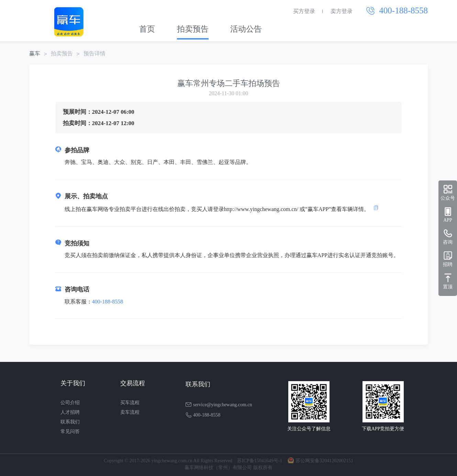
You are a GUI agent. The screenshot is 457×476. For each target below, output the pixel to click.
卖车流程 (130, 412)
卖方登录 (342, 11)
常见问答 (70, 431)
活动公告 (246, 29)
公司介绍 (70, 403)
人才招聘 (70, 412)
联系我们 (70, 422)
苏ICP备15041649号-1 (260, 461)
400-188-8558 (108, 302)
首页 (147, 29)
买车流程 (130, 403)
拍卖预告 (193, 29)
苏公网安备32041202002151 (324, 461)
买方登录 (304, 11)
